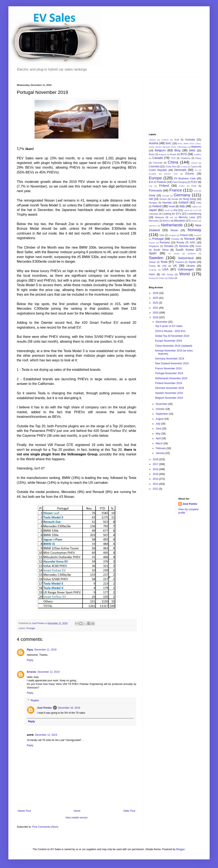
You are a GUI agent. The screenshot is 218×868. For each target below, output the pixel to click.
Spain (153, 253)
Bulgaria (162, 154)
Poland (184, 235)
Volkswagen (186, 269)
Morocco (153, 226)
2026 (156, 293)
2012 (156, 489)
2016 (156, 469)
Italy (182, 206)
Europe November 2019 (168, 341)
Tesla (164, 262)
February (161, 448)
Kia (176, 210)
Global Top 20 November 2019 (172, 336)
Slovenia (184, 246)
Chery (198, 158)
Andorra (165, 140)
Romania (165, 243)
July (158, 424)
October (161, 409)
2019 (156, 317)
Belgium (160, 150)
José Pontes (44, 708)
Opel (162, 235)
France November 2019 (168, 368)
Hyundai (167, 203)
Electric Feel (171, 174)
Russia (180, 243)
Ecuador (153, 174)
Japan (153, 210)
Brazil (152, 154)
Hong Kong (189, 199)
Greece (163, 199)
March (160, 443)
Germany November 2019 (170, 359)
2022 (156, 303)
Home (77, 811)
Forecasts (155, 190)
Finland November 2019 (169, 383)
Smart (198, 246)
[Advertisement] (170, 105)
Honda (175, 199)
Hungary (153, 203)
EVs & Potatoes (158, 182)
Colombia (154, 167)
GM (151, 199)
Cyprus (194, 167)
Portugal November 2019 (169, 373)
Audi (177, 140)
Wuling (152, 278)
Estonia (190, 174)
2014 (156, 479)
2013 (156, 484)
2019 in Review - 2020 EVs (170, 331)
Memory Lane (187, 217)
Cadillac (198, 154)
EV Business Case (185, 178)
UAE (164, 266)
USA (165, 269)
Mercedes (154, 221)
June (159, 429)
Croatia (184, 167)
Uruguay (153, 270)
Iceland (183, 202)
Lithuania (153, 214)
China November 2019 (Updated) (174, 346)
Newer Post (24, 811)
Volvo (152, 274)
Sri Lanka (174, 254)
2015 (156, 474)
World (184, 274)
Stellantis (192, 254)
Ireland (157, 206)
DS (196, 170)
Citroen (194, 163)
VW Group (167, 274)
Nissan (174, 230)
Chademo (185, 158)
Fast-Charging (179, 182)
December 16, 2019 (69, 708)
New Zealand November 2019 (172, 363)
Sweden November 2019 (169, 393)
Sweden (156, 258)
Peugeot (172, 235)
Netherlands (172, 225)
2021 (156, 308)
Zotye (171, 278)
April (159, 438)
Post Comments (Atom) (45, 827)
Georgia (166, 196)
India (199, 203)
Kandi (167, 210)
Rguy (30, 650)
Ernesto (32, 672)
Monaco (195, 221)
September (162, 414)
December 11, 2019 (45, 650)
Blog (177, 150)
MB (171, 217)
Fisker (182, 186)
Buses (173, 154)
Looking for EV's (172, 214)
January (161, 453)
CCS (173, 158)
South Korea (185, 250)
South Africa (161, 250)
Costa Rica (171, 167)
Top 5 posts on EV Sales (169, 326)
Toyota (192, 262)
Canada (158, 158)
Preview (175, 239)
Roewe (152, 243)
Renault (189, 239)
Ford (194, 186)
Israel (172, 206)
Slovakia (169, 246)
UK (175, 266)
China (173, 162)
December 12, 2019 (49, 672)
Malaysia (160, 217)
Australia (190, 140)
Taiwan (152, 262)
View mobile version (77, 818)
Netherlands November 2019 (171, 378)
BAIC (169, 143)
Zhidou (162, 278)
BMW (192, 151)
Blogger (180, 849)
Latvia (186, 210)
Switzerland (186, 258)
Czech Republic (158, 170)
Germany (182, 195)
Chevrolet (158, 163)
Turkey (152, 266)
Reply (30, 660)
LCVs (195, 210)
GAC (196, 191)
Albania (152, 140)
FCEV (194, 182)
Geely (152, 195)
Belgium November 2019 (169, 398)
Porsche (198, 235)
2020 (156, 313)
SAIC (193, 243)
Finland (164, 186)
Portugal (31, 628)
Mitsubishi (180, 221)
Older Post (129, 811)
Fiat (151, 186)
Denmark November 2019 (169, 388)
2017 (156, 464)
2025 (156, 298)
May (158, 434)
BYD (184, 154)
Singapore (154, 246)
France (176, 190)
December (162, 322)
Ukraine (191, 266)
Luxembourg (194, 214)
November (162, 404)
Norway (194, 230)
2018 (156, 459)
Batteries (196, 147)
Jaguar (195, 207)
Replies (35, 700)
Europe (155, 178)
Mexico (166, 221)
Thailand (179, 262)
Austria (154, 143)
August (160, 419)
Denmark (180, 170)
